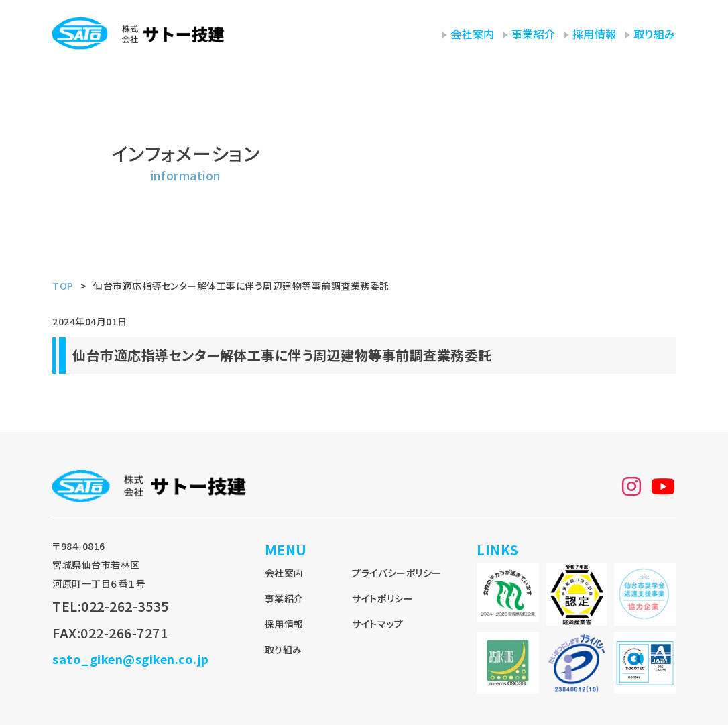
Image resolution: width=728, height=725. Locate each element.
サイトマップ (377, 624)
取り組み (655, 34)
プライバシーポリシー (397, 573)
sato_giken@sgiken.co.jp (131, 659)
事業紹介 (534, 34)
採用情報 (595, 34)
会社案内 (473, 34)
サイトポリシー (382, 598)
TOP (63, 286)
